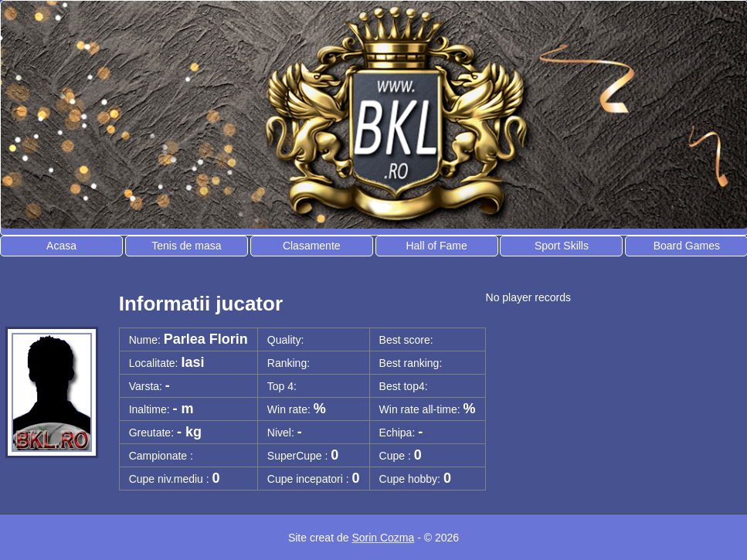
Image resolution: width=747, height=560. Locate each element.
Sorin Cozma (383, 538)
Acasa (61, 246)
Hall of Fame (436, 246)
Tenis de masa (186, 246)
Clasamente (312, 246)
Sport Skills (562, 246)
